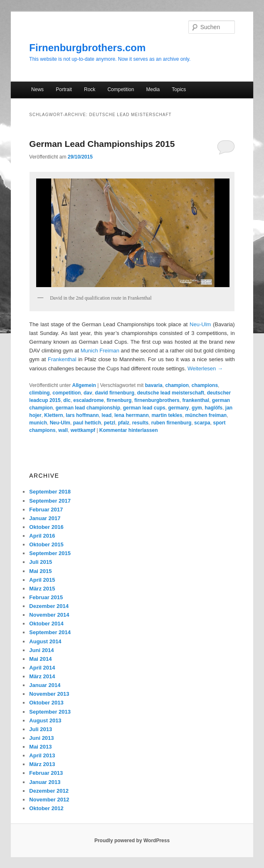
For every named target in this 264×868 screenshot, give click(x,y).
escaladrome (88, 400)
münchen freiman (206, 415)
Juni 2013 (41, 738)
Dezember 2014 (49, 606)
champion (177, 385)
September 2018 (50, 492)
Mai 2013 (40, 747)
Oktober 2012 (46, 808)
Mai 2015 (40, 571)
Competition (121, 89)
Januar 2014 (45, 685)
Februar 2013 (46, 773)
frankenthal (196, 400)
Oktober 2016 (46, 527)
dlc (67, 400)
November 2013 (49, 694)
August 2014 (45, 641)
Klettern (53, 415)
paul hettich (87, 423)
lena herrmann (132, 415)
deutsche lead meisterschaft (171, 393)
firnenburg (119, 400)
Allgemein (84, 385)
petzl (110, 423)
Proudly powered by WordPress (132, 841)
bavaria (154, 385)
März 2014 (42, 676)
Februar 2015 (46, 597)
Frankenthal (62, 359)
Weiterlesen (205, 368)
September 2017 (50, 501)
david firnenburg (115, 393)
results (140, 423)
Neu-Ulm (200, 324)
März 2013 (42, 764)
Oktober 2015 (46, 544)
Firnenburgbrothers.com (87, 48)
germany (178, 408)
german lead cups (144, 408)
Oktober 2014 (46, 624)
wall (63, 430)
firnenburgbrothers (157, 400)
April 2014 (42, 668)
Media (153, 89)
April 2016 (42, 536)
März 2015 (42, 589)
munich (38, 423)
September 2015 (50, 553)
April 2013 (42, 755)
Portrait (64, 89)
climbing (39, 393)
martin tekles (167, 415)
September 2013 (50, 712)
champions (205, 385)
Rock (90, 89)
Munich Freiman (100, 351)
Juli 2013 (41, 729)
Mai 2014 (40, 659)
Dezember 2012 (49, 791)
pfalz (124, 423)
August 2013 (45, 720)
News (37, 89)
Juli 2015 (41, 562)
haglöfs (213, 408)
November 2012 (49, 800)
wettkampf (83, 430)
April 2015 (42, 580)
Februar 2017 (46, 510)
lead (106, 415)
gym (197, 408)
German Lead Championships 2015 (102, 144)
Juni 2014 (41, 650)
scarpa (202, 423)
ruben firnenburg (171, 423)
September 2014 (50, 632)
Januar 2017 (45, 518)
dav (88, 393)
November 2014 (49, 615)
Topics (179, 89)
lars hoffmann (82, 415)
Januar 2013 (45, 782)
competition (67, 393)
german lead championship (88, 408)
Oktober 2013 (46, 703)
